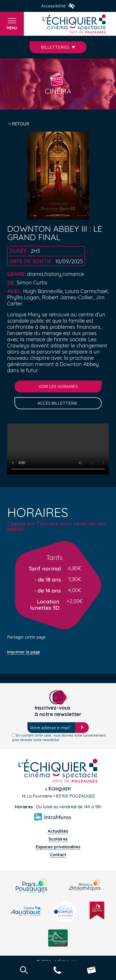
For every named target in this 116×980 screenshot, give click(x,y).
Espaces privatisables (58, 847)
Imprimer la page (24, 652)
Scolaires (58, 839)
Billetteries (58, 47)
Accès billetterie (58, 403)
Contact (58, 855)
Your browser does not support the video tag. (58, 449)
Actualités (58, 831)
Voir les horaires (58, 386)
